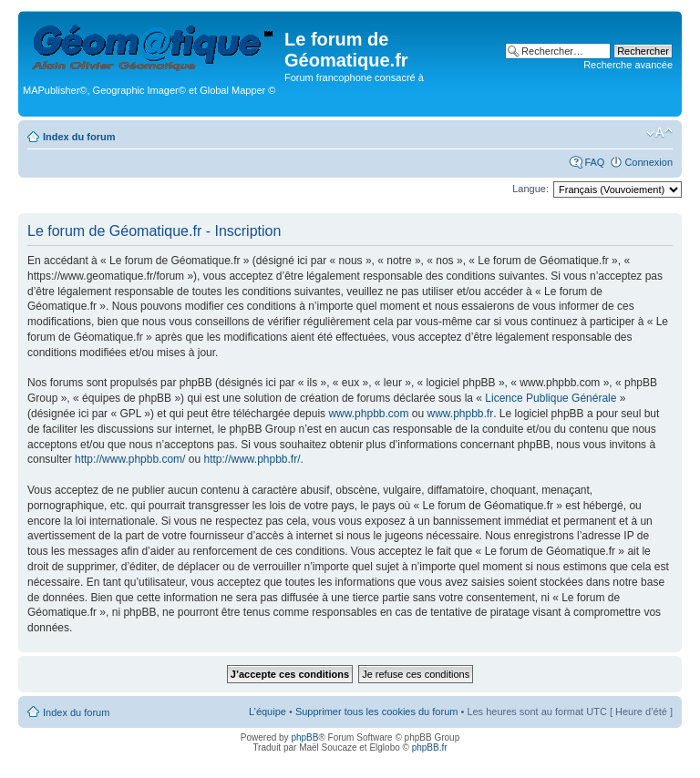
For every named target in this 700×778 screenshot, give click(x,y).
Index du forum (79, 137)
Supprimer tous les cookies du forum (377, 711)
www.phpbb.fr (461, 414)
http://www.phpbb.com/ (130, 459)
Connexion (649, 162)
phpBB (304, 737)
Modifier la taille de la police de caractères (659, 133)
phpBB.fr (430, 747)
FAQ (594, 162)
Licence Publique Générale (551, 398)
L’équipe (268, 711)
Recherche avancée (628, 65)
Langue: (530, 189)
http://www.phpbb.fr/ (252, 459)
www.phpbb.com (368, 414)
